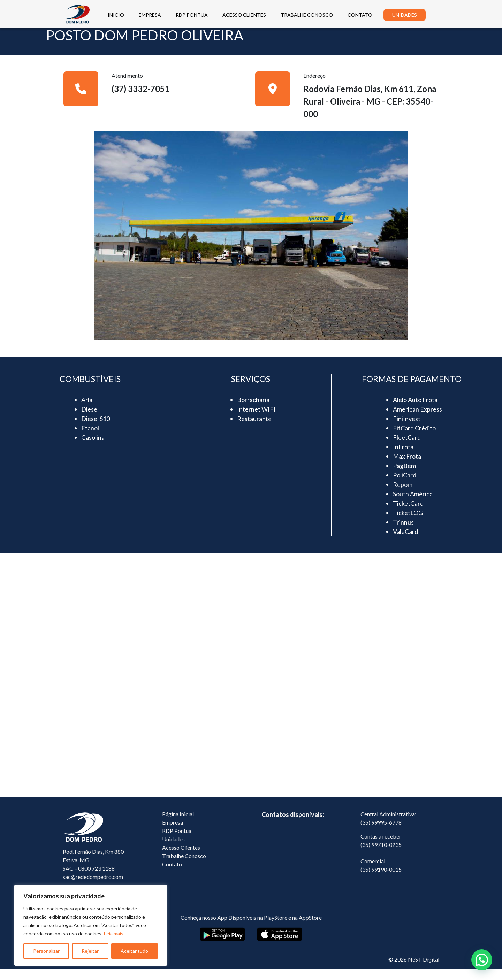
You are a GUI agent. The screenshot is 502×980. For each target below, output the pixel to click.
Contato (172, 875)
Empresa (173, 833)
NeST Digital (424, 970)
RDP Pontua (177, 841)
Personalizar (46, 951)
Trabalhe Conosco (184, 867)
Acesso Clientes (181, 858)
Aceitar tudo (134, 951)
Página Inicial (178, 825)
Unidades (173, 850)
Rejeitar (90, 951)
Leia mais (114, 933)
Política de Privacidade (90, 970)
